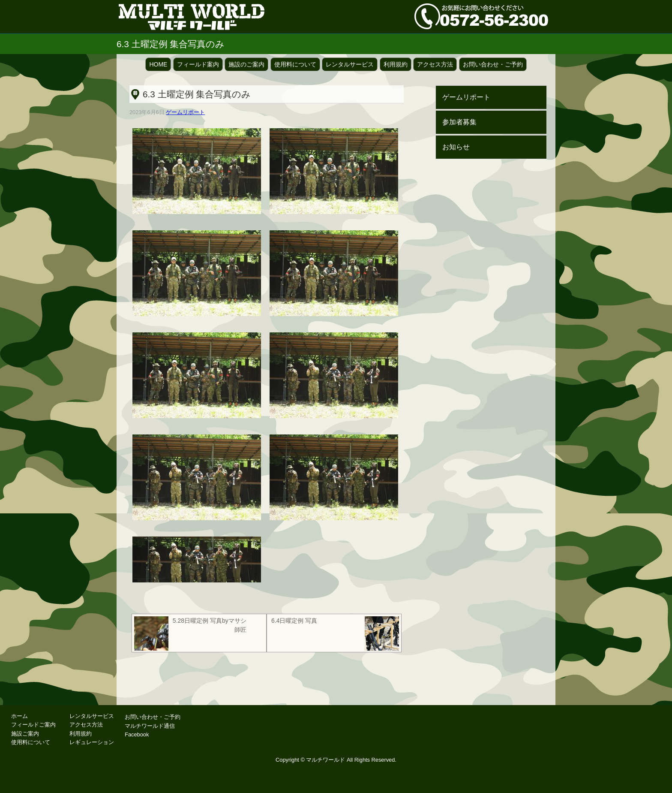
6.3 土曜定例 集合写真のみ (197, 94)
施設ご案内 (25, 734)
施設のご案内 (246, 64)
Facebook (137, 734)
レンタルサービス (350, 64)
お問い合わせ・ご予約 (493, 64)
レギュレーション (92, 742)
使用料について (295, 64)
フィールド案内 (198, 64)
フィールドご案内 (33, 725)
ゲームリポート (185, 112)
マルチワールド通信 (150, 726)
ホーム (19, 716)
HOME (158, 64)
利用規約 (396, 64)
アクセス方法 (435, 64)
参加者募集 (459, 122)
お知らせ (456, 147)
